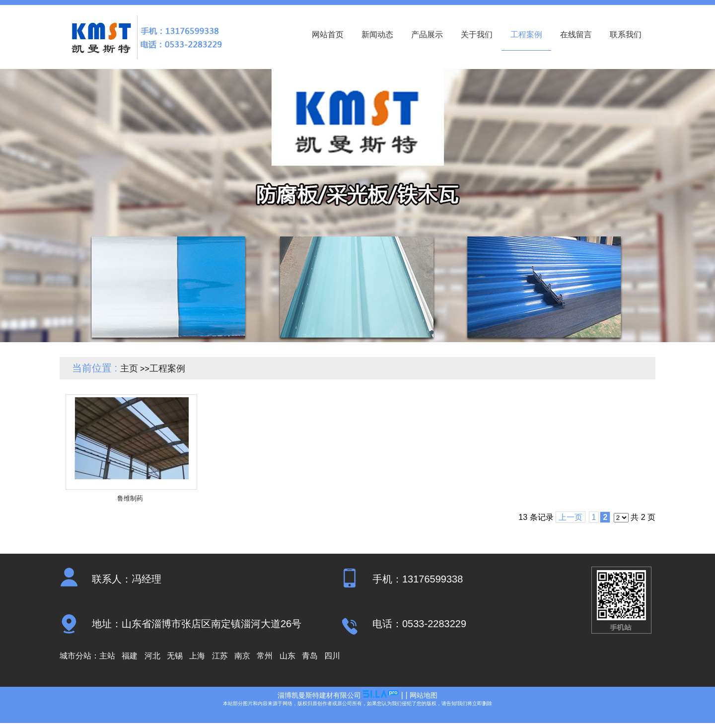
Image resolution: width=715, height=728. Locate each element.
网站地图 (424, 695)
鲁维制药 (130, 498)
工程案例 (167, 368)
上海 (197, 656)
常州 (265, 656)
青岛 (310, 656)
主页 (129, 368)
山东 (287, 656)
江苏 (220, 656)
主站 (107, 656)
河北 (152, 656)
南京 (242, 656)
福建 (130, 656)
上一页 (571, 517)
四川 (332, 656)
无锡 (175, 656)
